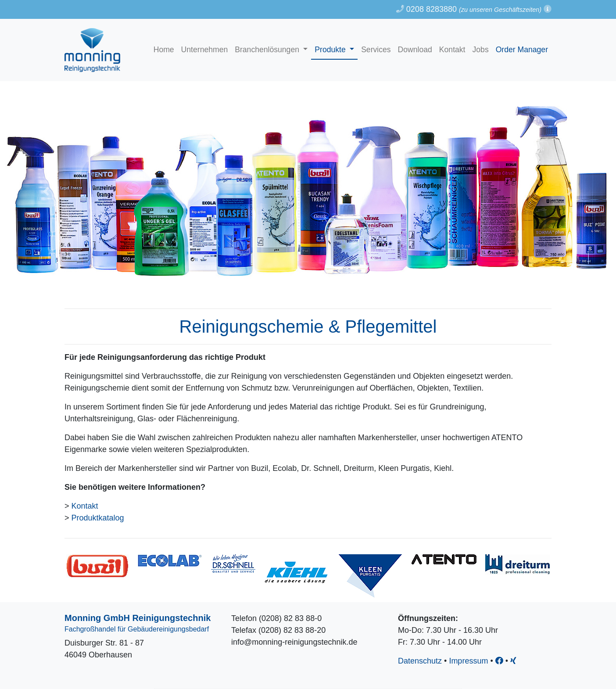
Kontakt (452, 50)
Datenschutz (420, 661)
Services (376, 50)
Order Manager (522, 50)
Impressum (468, 661)
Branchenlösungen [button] (268, 50)
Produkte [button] (331, 50)
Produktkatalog (98, 518)
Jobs (481, 50)
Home (164, 50)
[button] (548, 9)
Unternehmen (205, 50)
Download (415, 50)
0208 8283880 (426, 9)
